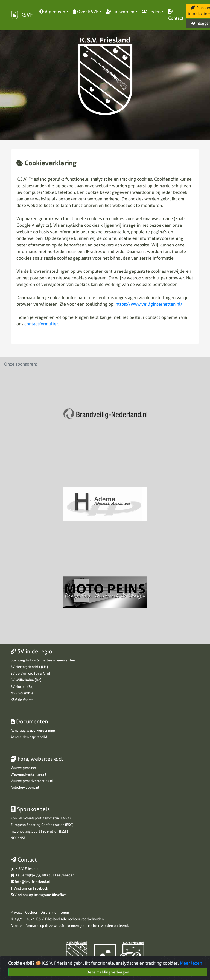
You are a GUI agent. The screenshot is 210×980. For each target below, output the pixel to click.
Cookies (31, 912)
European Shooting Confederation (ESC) (42, 825)
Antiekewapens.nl (25, 787)
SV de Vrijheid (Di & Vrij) (30, 673)
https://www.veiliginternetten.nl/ (149, 304)
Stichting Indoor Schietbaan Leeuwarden (43, 660)
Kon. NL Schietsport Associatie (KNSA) (41, 818)
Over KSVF (85, 12)
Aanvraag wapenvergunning (33, 730)
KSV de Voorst (22, 700)
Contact (176, 15)
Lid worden (120, 12)
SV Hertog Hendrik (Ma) (29, 667)
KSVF (22, 15)
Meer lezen (191, 964)
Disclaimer (49, 912)
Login (65, 912)
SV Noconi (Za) (22, 687)
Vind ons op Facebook (31, 888)
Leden (151, 12)
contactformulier (41, 324)
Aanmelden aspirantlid (29, 737)
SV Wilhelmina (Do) (26, 680)
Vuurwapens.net (24, 768)
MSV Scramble (22, 693)
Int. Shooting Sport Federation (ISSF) (39, 831)
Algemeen (52, 12)
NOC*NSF (18, 838)
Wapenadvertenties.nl (28, 774)
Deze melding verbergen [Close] (108, 973)
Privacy (17, 912)
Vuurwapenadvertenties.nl (32, 781)
